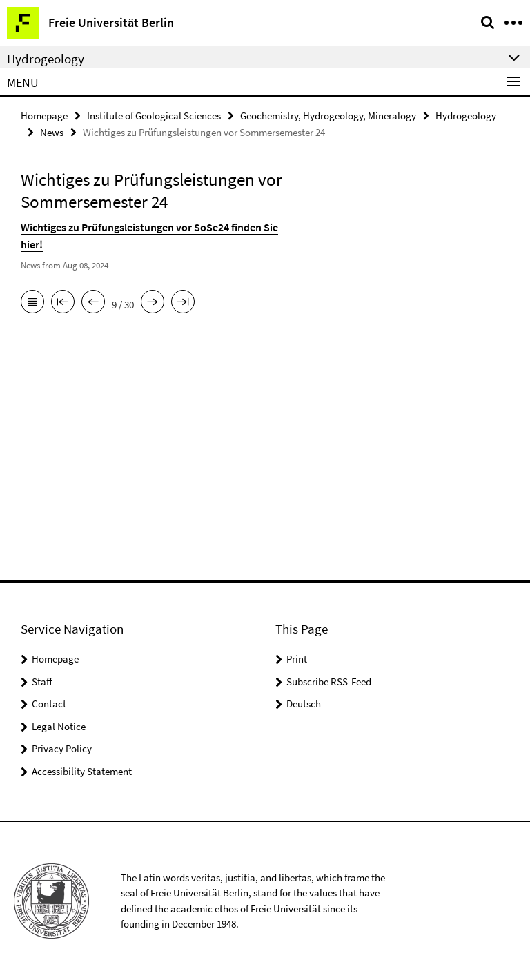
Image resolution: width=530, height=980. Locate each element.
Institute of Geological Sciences (154, 115)
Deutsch (304, 704)
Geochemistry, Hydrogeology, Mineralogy (328, 115)
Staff (42, 682)
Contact (49, 704)
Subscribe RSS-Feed (329, 682)
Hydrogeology (466, 115)
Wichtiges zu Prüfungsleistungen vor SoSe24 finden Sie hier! (153, 224)
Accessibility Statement (82, 771)
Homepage (44, 115)
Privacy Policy (62, 748)
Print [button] (297, 659)
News (52, 131)
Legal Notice (59, 726)
